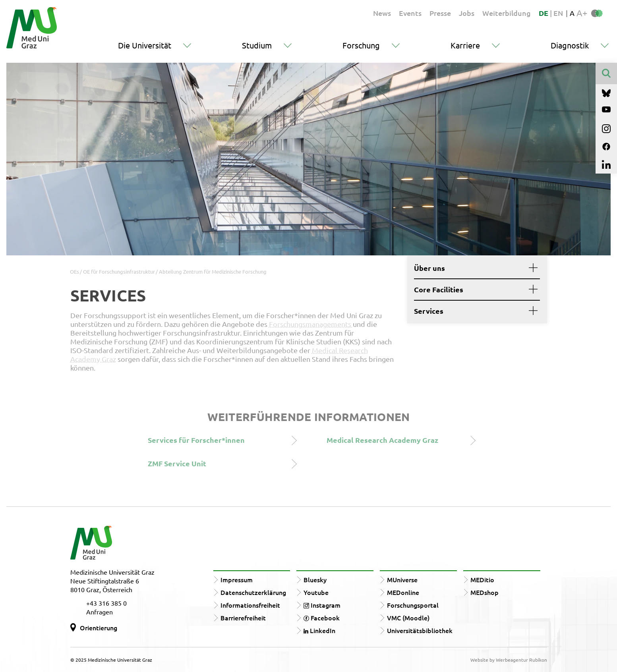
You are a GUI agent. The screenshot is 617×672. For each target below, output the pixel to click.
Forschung (361, 45)
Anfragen (100, 612)
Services (474, 311)
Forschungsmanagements (311, 324)
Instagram (322, 605)
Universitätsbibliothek (420, 630)
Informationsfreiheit (250, 605)
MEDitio (482, 579)
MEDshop (485, 592)
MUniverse (402, 579)
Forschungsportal (413, 605)
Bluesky (315, 579)
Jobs (467, 13)
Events (410, 13)
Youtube (316, 592)
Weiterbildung (507, 13)
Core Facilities (474, 290)
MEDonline (403, 592)
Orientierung (99, 628)
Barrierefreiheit (243, 618)
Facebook (322, 618)
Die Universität (145, 45)
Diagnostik (570, 45)
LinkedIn (319, 630)
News (382, 13)
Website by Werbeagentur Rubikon (509, 660)
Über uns (474, 268)
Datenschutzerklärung (253, 592)
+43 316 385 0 (106, 603)
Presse (440, 13)
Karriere (465, 45)
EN (558, 13)
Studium (257, 45)
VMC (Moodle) (408, 618)
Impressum (237, 579)
